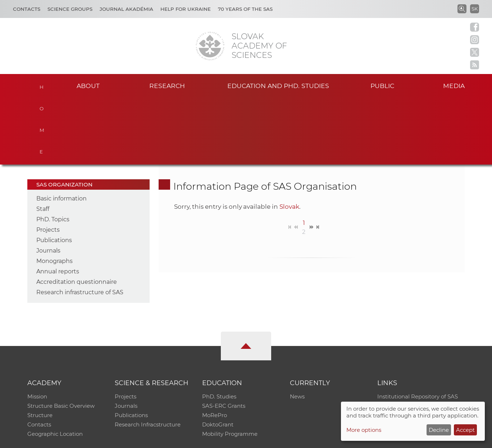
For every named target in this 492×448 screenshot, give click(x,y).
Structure (40, 348)
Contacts (27, 9)
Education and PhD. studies (278, 86)
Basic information (61, 132)
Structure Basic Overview (61, 339)
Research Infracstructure (148, 358)
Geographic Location (55, 367)
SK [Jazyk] (475, 9)
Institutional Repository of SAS (418, 330)
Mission (37, 330)
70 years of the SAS (245, 9)
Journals (48, 184)
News (297, 330)
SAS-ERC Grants (224, 339)
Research (167, 86)
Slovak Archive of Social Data (416, 339)
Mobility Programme (230, 367)
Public (382, 86)
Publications (54, 173)
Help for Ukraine (186, 9)
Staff (43, 142)
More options (364, 430)
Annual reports (58, 205)
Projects (48, 163)
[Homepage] (210, 46)
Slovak (289, 140)
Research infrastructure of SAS (80, 225)
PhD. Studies (219, 330)
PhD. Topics (53, 153)
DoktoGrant (218, 358)
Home (42, 85)
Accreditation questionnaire (77, 215)
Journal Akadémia (126, 9)
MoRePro (215, 348)
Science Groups (70, 9)
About (88, 86)
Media (454, 86)
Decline (439, 430)
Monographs (54, 194)
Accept (465, 430)
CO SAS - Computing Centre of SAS (125, 439)
